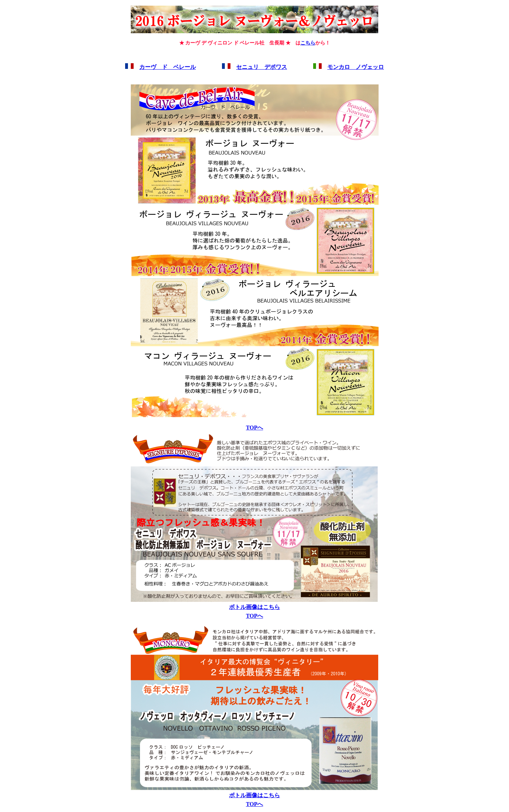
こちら (308, 43)
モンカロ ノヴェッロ (356, 67)
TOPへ (255, 428)
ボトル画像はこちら (255, 607)
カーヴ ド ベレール (168, 67)
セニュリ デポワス (262, 67)
